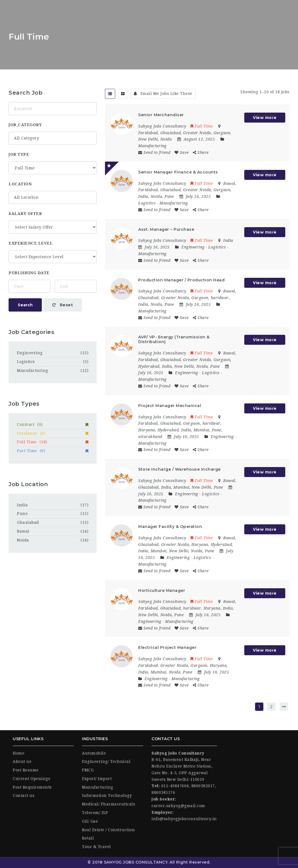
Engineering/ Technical (106, 761)
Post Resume (26, 770)
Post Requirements (32, 787)
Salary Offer (25, 214)
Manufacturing (152, 146)
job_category (25, 125)
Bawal (23, 531)
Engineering (193, 247)
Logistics (147, 203)
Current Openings (31, 779)
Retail (88, 838)
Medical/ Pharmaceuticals (109, 804)
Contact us (24, 796)
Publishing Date (29, 273)
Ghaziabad (28, 522)
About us (22, 761)
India (22, 505)
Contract (53, 424)
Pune (22, 514)
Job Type (19, 154)
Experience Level (31, 243)
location (20, 184)
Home (19, 753)
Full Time (202, 126)
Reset (63, 305)
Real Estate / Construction (108, 830)
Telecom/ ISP (95, 813)
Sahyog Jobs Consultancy (162, 126)
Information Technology (107, 796)
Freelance (53, 433)
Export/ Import (97, 779)
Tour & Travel (97, 847)
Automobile (94, 753)
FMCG (88, 770)
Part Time (53, 451)
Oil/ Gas (90, 821)
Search (25, 305)
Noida (23, 540)
